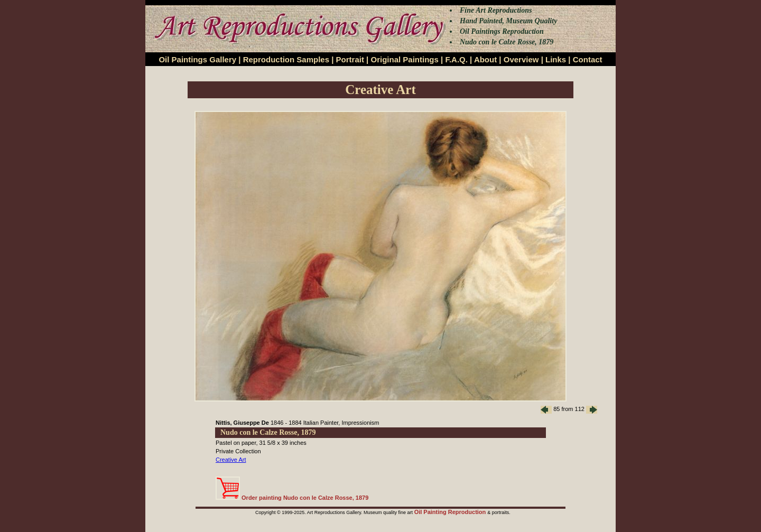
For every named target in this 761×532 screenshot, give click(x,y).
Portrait (350, 59)
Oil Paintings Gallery (197, 59)
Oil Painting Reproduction (451, 512)
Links (556, 59)
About (485, 59)
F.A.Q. (456, 59)
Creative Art (231, 460)
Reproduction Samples (286, 59)
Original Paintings (404, 59)
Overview (521, 59)
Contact (588, 59)
